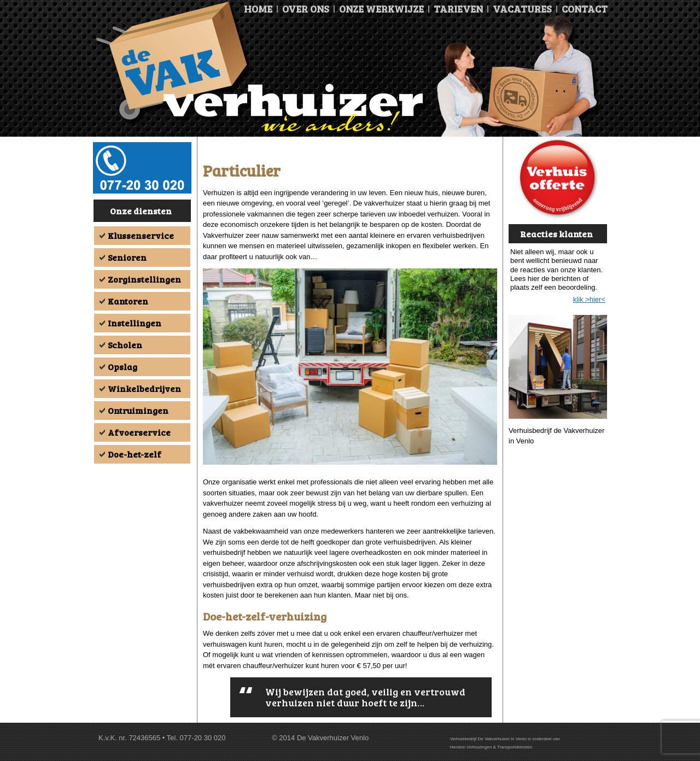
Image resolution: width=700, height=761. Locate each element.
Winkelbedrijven (144, 388)
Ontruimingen (138, 410)
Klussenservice (141, 235)
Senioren (127, 257)
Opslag (122, 367)
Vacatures (522, 9)
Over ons (306, 9)
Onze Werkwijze (381, 9)
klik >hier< (589, 299)
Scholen (125, 345)
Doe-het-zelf (135, 454)
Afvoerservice (139, 432)
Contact (585, 9)
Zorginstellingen (144, 279)
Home (258, 9)
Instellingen (135, 323)
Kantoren (128, 301)
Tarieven (458, 9)
